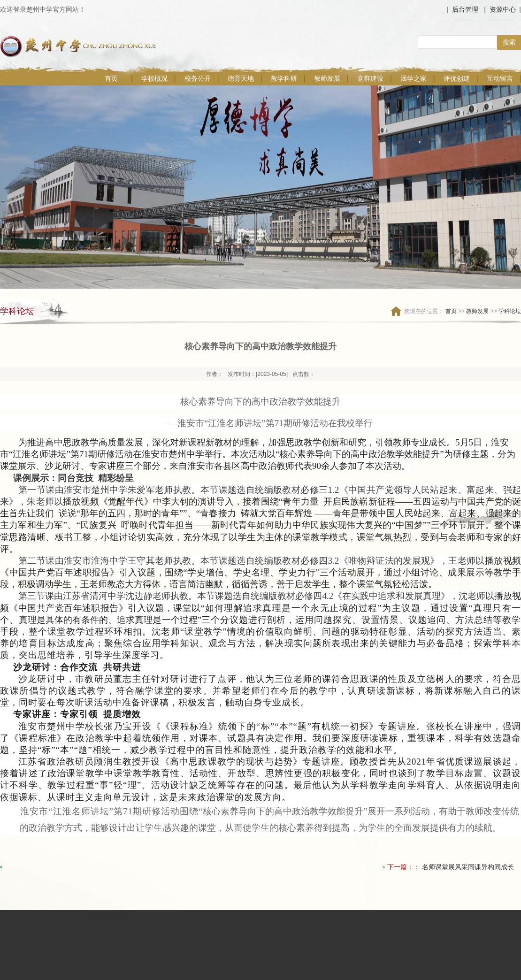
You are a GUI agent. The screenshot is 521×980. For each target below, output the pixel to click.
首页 (111, 78)
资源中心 (503, 9)
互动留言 (500, 78)
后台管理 (465, 9)
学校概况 (154, 78)
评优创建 (457, 78)
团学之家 (414, 78)
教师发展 (327, 78)
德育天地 (241, 78)
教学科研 (284, 78)
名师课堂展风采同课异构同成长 (468, 867)
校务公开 (198, 78)
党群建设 (370, 78)
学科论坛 (510, 311)
